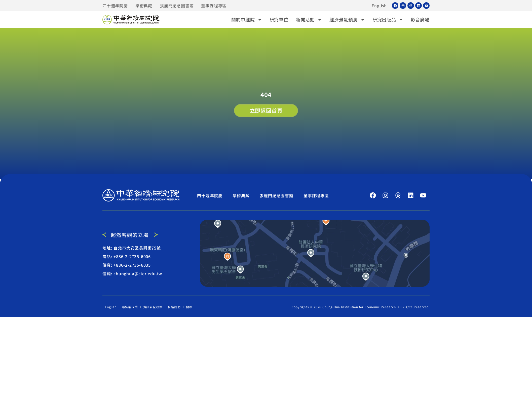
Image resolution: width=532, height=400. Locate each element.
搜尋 (189, 307)
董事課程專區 (214, 6)
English (379, 6)
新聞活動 (309, 19)
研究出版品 (388, 19)
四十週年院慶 (115, 6)
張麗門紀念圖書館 (177, 6)
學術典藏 (144, 6)
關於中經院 (247, 19)
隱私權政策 (130, 307)
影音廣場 (420, 19)
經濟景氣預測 (347, 19)
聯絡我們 (174, 307)
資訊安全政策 (153, 307)
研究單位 (279, 19)
